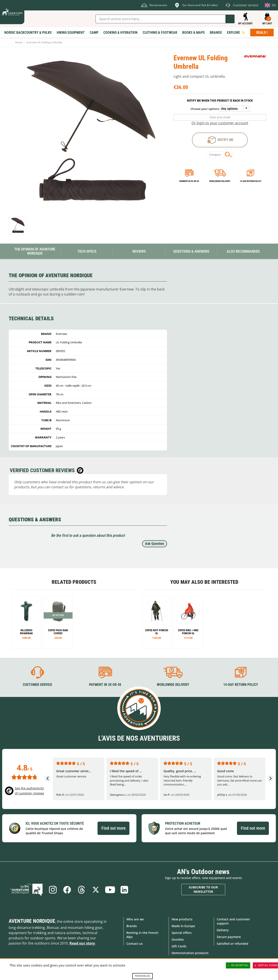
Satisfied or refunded (232, 944)
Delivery (223, 930)
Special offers (182, 933)
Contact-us (135, 944)
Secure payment (229, 937)
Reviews (139, 251)
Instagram (53, 890)
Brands (132, 926)
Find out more (113, 828)
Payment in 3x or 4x (189, 181)
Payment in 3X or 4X (105, 685)
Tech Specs (87, 251)
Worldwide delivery (220, 181)
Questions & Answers (191, 251)
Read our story (82, 943)
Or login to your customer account (220, 123)
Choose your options (205, 109)
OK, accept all (238, 965)
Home (19, 42)
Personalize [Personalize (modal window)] (142, 976)
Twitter (96, 890)
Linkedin (124, 890)
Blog (26, 890)
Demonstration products (190, 953)
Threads (81, 890)
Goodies (178, 939)
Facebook (67, 890)
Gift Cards (179, 946)
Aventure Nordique (32, 921)
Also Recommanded (243, 251)
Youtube (110, 890)
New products (182, 919)
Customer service (37, 685)
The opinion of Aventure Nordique (35, 251)
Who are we (135, 919)
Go (230, 19)
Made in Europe (183, 926)
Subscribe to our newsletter (203, 889)
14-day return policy (251, 181)
